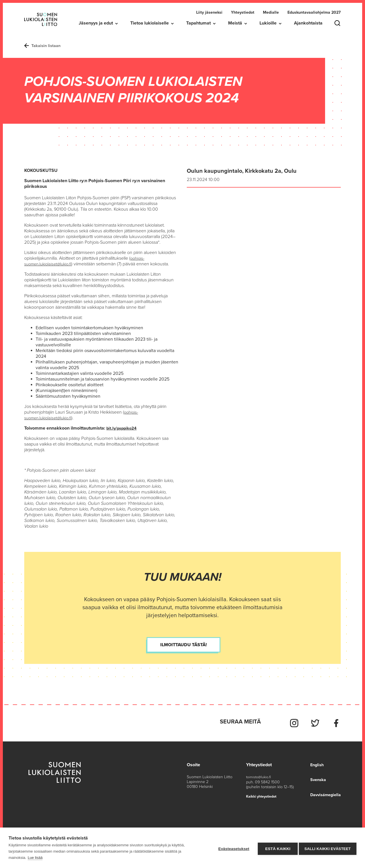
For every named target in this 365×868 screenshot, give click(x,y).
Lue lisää (35, 858)
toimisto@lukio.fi (260, 774)
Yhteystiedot (243, 12)
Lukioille (268, 23)
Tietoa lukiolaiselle (150, 23)
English (314, 762)
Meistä (235, 23)
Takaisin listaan (44, 46)
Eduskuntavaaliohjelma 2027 (314, 12)
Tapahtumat (198, 23)
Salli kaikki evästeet (328, 848)
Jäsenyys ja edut (96, 23)
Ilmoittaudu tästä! (183, 645)
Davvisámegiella (324, 792)
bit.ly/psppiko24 (123, 428)
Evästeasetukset (232, 848)
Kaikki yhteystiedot (264, 793)
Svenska (316, 777)
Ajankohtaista (308, 23)
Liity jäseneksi (209, 12)
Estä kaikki (276, 848)
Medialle (271, 12)
